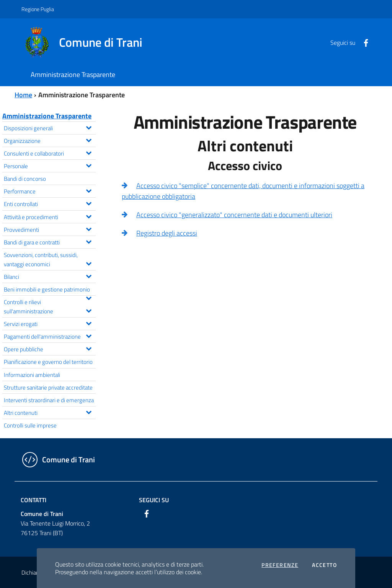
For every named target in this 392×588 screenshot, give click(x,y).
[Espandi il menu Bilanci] (89, 275)
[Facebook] (363, 42)
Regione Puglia (38, 9)
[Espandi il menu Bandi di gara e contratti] (89, 241)
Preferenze (280, 565)
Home (23, 95)
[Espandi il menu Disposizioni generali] (89, 127)
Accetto (324, 565)
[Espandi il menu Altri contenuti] (89, 411)
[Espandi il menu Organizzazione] (89, 139)
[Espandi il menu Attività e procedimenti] (89, 216)
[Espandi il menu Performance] (89, 190)
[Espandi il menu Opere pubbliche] (89, 348)
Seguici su (154, 500)
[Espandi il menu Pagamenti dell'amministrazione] (89, 335)
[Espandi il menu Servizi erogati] (89, 323)
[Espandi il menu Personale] (89, 165)
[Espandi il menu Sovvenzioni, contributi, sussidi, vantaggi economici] (89, 263)
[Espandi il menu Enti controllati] (89, 203)
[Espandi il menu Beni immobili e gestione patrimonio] (89, 297)
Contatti (33, 500)
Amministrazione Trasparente (47, 116)
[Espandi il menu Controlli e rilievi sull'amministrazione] (89, 310)
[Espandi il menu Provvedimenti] (89, 228)
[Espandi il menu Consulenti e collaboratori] (89, 152)
